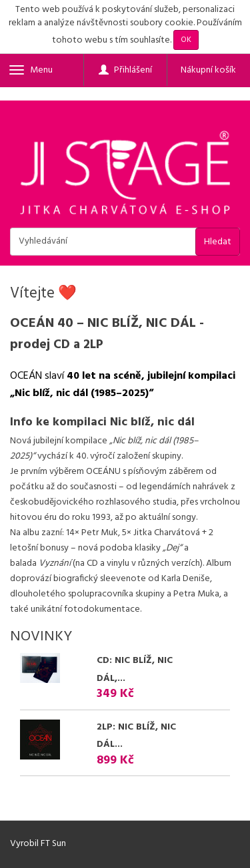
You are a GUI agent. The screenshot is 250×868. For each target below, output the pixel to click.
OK (186, 40)
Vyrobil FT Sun (38, 844)
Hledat (218, 242)
